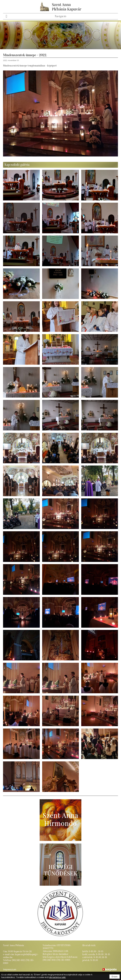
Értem (115, 977)
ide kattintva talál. (57, 977)
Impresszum (10, 969)
